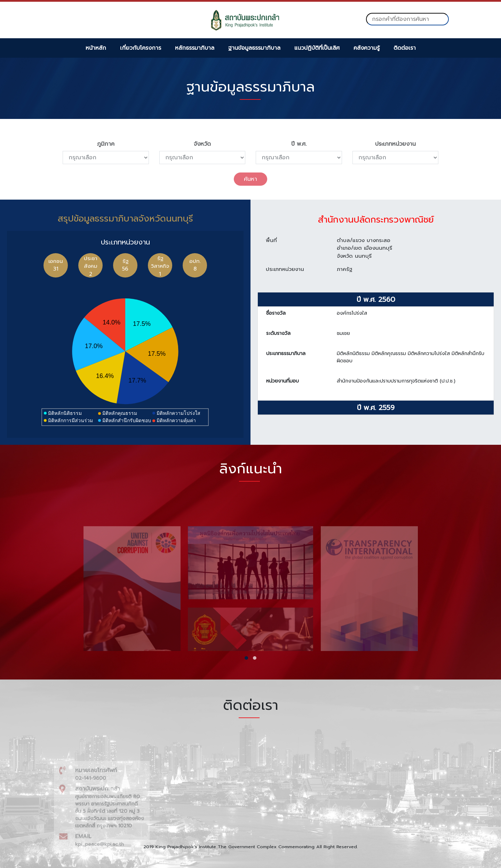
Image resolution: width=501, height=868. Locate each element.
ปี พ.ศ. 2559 (376, 411)
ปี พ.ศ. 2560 (376, 303)
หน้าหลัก (96, 48)
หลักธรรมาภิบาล (195, 48)
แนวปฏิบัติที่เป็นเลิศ (317, 48)
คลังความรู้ (367, 48)
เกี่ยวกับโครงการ (141, 48)
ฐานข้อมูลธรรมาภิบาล (254, 48)
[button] (246, 658)
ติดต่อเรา (405, 48)
